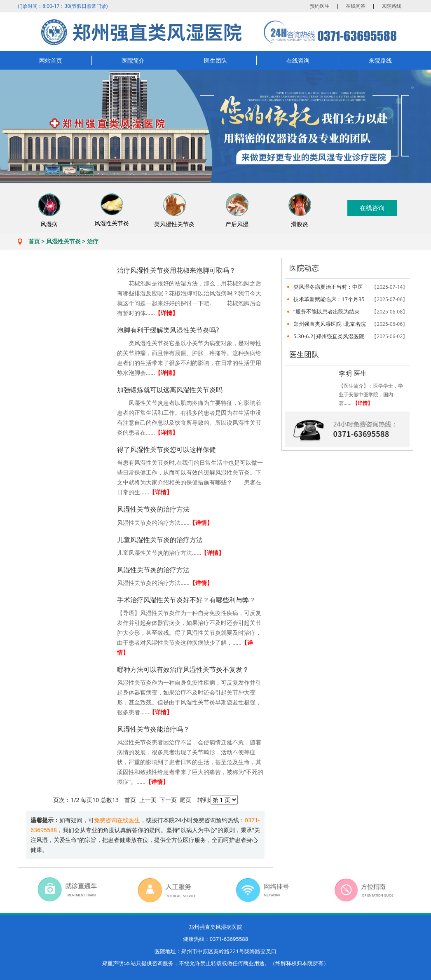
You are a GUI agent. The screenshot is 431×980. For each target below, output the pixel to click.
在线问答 (356, 6)
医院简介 (133, 60)
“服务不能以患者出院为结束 (350, 312)
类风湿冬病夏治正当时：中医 (350, 287)
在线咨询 (298, 60)
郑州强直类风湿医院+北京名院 (350, 324)
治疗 (93, 241)
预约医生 (320, 6)
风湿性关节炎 (63, 241)
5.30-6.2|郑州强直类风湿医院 (350, 336)
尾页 (185, 800)
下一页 (168, 800)
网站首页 (51, 60)
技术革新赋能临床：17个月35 (350, 299)
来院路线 (391, 6)
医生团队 (215, 60)
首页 (34, 241)
